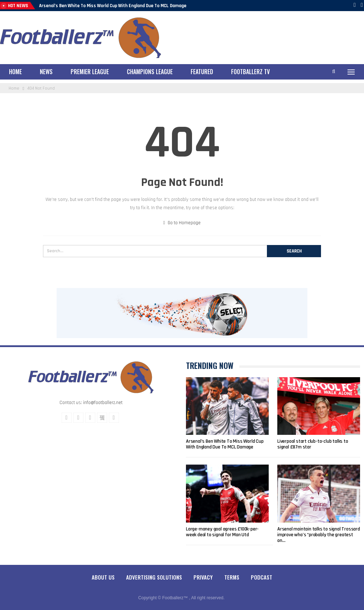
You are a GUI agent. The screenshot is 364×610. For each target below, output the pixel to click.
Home (15, 72)
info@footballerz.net (103, 403)
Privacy (203, 577)
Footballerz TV (250, 72)
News (46, 72)
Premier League (90, 72)
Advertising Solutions (154, 577)
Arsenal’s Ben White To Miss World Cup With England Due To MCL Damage (113, 6)
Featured (202, 72)
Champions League (150, 72)
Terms (232, 577)
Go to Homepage (182, 223)
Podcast (262, 577)
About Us (103, 577)
